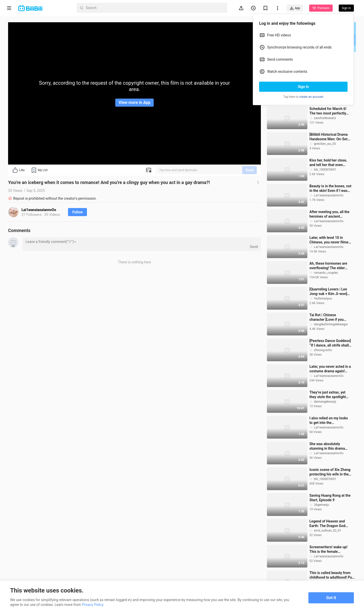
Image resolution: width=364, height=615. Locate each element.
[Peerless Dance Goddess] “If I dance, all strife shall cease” (330, 343)
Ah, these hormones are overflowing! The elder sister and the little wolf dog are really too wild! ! (328, 266)
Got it (331, 598)
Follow (77, 212)
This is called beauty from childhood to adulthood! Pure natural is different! (332, 575)
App (295, 8)
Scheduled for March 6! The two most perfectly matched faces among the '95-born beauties (330, 111)
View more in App (134, 102)
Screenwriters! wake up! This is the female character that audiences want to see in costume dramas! (329, 549)
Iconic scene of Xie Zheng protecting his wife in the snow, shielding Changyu (330, 472)
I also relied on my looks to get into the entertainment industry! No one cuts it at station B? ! (329, 420)
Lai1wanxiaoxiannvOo (39, 210)
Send (249, 170)
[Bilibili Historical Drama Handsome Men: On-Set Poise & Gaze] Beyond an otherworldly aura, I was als (329, 137)
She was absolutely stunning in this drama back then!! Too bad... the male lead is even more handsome (329, 446)
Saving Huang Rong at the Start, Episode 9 (330, 498)
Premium (321, 8)
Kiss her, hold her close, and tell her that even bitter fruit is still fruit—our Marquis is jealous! (330, 163)
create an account (311, 97)
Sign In (303, 87)
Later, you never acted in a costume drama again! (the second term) (330, 369)
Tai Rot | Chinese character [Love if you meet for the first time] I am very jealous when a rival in (328, 317)
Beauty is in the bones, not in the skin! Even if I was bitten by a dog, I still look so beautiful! (330, 188)
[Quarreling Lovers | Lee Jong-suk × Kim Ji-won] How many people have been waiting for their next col (330, 292)
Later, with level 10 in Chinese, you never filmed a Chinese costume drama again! (330, 240)
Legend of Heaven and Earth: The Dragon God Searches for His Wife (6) (329, 524)
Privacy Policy (93, 605)
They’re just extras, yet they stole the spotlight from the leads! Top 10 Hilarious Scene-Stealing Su (329, 395)
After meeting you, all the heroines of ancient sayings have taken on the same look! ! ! (330, 214)
